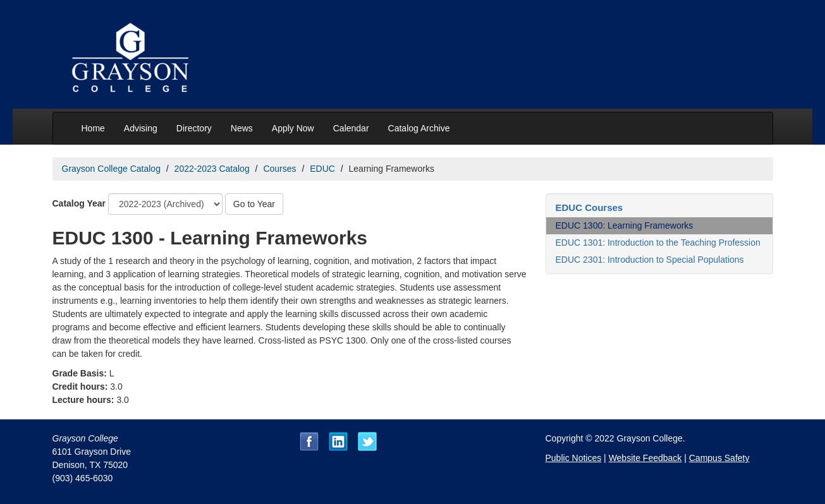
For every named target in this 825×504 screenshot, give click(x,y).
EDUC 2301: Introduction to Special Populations (650, 260)
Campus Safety (719, 458)
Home (93, 128)
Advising (141, 128)
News (242, 128)
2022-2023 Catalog (212, 169)
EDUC (322, 169)
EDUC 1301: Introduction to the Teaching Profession (658, 243)
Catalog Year (79, 203)
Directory (194, 128)
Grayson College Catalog (111, 169)
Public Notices (574, 458)
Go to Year (254, 204)
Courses (279, 169)
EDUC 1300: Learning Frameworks (625, 225)
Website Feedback (645, 458)
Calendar (351, 128)
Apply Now (293, 128)
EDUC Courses (590, 207)
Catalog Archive (419, 128)
